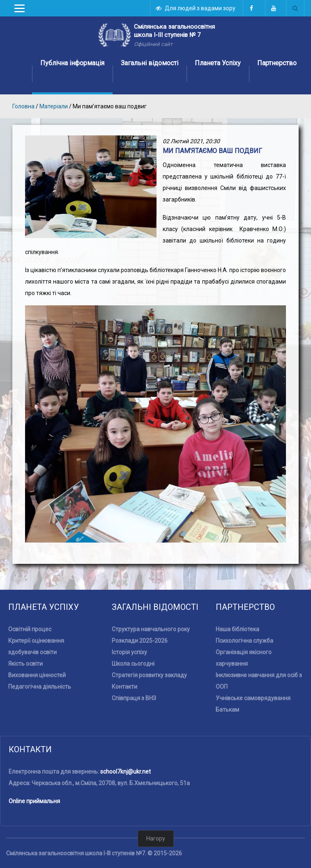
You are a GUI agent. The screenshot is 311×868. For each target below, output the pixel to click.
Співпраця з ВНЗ (134, 675)
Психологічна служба (244, 618)
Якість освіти (25, 641)
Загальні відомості (150, 63)
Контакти (124, 664)
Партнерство (277, 63)
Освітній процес (30, 606)
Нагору (156, 815)
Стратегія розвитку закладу (149, 652)
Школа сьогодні (133, 641)
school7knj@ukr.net (126, 749)
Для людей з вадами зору (196, 8)
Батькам (227, 687)
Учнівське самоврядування (253, 675)
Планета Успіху (218, 63)
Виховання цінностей (37, 652)
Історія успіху (129, 629)
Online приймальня (34, 778)
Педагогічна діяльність (40, 664)
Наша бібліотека (237, 606)
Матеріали (54, 106)
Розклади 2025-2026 (140, 618)
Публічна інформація (72, 63)
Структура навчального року (151, 606)
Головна (23, 106)
